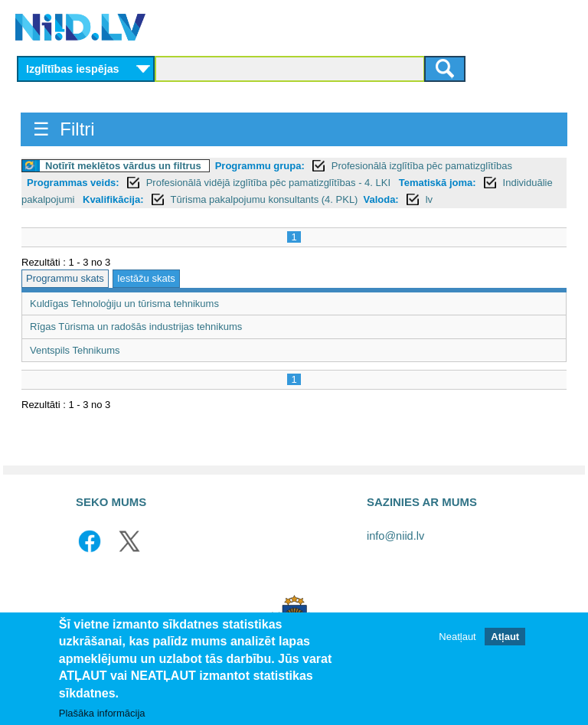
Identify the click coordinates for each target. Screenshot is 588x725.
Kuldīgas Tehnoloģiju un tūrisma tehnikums (124, 304)
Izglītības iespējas (73, 69)
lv (429, 199)
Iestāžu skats (146, 278)
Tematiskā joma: (438, 183)
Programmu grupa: (260, 166)
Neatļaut (457, 637)
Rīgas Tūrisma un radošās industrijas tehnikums (136, 327)
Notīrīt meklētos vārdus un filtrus (123, 166)
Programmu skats (65, 278)
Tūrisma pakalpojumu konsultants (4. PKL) (265, 199)
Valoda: (381, 199)
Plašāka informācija (102, 713)
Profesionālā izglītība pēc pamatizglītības (422, 166)
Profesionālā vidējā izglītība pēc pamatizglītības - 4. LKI (270, 183)
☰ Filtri (64, 129)
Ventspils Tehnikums (75, 350)
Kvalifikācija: (113, 199)
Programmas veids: (73, 183)
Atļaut (505, 637)
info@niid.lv (395, 536)
